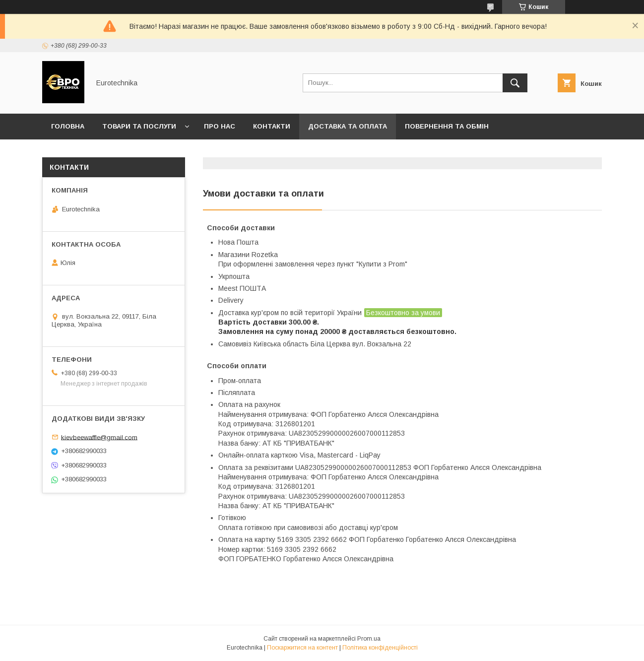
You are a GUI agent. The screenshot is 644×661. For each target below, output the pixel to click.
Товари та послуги (139, 126)
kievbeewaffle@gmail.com (99, 437)
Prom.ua (369, 639)
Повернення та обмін (447, 126)
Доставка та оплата (348, 126)
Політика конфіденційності (380, 648)
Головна (68, 126)
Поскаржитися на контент (302, 648)
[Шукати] (515, 83)
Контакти (272, 126)
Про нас (220, 126)
